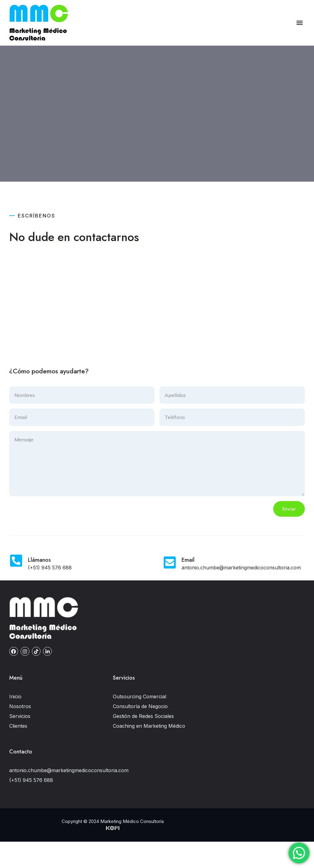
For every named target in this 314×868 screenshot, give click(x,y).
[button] (300, 23)
